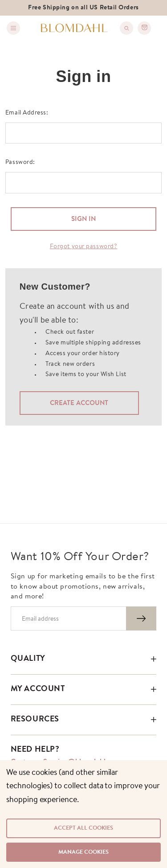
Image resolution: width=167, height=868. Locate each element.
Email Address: (27, 113)
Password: (20, 163)
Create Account (79, 403)
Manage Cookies (83, 852)
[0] (144, 28)
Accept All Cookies (83, 828)
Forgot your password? (84, 247)
